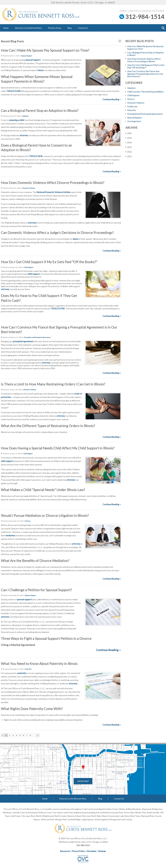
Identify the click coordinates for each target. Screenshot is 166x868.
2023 (129, 147)
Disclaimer (92, 851)
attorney (24, 135)
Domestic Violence (29, 188)
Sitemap (102, 851)
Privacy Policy (78, 851)
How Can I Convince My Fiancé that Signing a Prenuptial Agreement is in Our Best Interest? (145, 74)
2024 (129, 142)
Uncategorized (134, 121)
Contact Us (83, 28)
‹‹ (3, 735)
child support (34, 274)
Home (6, 28)
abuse (75, 239)
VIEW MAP (83, 781)
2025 (129, 138)
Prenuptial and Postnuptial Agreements (37, 337)
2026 (129, 133)
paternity (22, 673)
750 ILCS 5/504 (14, 91)
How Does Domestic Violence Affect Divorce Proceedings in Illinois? (144, 60)
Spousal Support (27, 56)
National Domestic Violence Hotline (53, 192)
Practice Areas (55, 28)
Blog (70, 28)
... (34, 735)
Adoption (25, 116)
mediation (10, 535)
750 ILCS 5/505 (58, 308)
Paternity (28, 669)
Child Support (29, 267)
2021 (129, 156)
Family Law (132, 106)
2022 (129, 152)
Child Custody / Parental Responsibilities (145, 92)
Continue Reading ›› (112, 99)
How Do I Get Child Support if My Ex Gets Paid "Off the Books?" (146, 66)
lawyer (41, 70)
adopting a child (16, 120)
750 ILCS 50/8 (36, 156)
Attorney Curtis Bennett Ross (28, 28)
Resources (65, 851)
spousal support (33, 60)
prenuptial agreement (23, 341)
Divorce (28, 521)
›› (38, 735)
